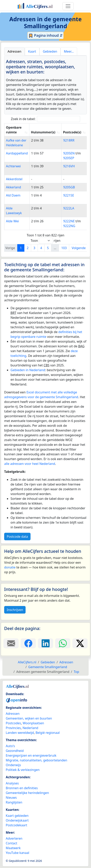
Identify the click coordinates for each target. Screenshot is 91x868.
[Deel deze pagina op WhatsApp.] (63, 643)
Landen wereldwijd (20, 733)
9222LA (69, 208)
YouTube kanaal (17, 853)
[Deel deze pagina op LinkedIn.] (45, 643)
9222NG (69, 226)
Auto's (10, 746)
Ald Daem (13, 195)
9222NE (69, 221)
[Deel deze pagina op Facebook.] (28, 643)
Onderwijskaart (17, 820)
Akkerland (13, 187)
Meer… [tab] (69, 51)
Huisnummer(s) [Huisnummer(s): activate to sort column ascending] (43, 132)
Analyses (12, 783)
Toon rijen (45, 241)
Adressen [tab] (14, 51)
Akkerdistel (14, 179)
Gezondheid (15, 751)
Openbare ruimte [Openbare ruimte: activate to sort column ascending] (14, 130)
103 (64, 248)
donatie (10, 567)
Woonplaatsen (33, 723)
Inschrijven (15, 610)
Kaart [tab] (32, 51)
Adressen (13, 714)
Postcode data (17, 537)
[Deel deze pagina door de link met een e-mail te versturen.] (11, 643)
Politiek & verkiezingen (23, 770)
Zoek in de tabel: (45, 119)
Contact (11, 843)
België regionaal (48, 733)
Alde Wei (12, 221)
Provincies (13, 728)
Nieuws (11, 798)
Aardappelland (17, 153)
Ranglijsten (14, 802)
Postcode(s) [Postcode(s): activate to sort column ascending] (72, 132)
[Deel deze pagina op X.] (80, 643)
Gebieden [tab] (50, 51)
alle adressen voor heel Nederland (30, 464)
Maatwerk (13, 848)
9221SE (69, 195)
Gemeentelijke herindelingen (27, 793)
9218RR (69, 140)
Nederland (30, 728)
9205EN (69, 153)
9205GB (69, 187)
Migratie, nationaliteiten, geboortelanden (36, 760)
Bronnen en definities (22, 788)
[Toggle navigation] (68, 6)
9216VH (69, 166)
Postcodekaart (16, 825)
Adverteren (14, 838)
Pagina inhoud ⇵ (45, 36)
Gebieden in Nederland (28, 370)
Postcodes (13, 723)
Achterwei (13, 166)
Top (76, 672)
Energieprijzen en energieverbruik (31, 755)
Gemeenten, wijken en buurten (29, 718)
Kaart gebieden (17, 816)
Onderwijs (13, 765)
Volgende (79, 248)
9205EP (69, 158)
